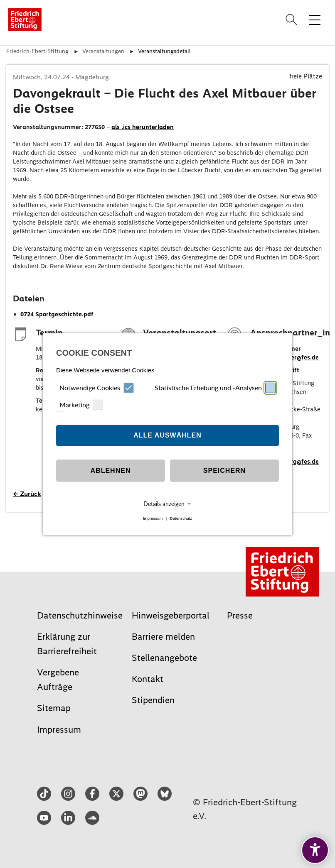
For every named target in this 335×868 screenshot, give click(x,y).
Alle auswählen (167, 435)
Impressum (153, 518)
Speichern (224, 471)
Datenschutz (181, 518)
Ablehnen (111, 471)
